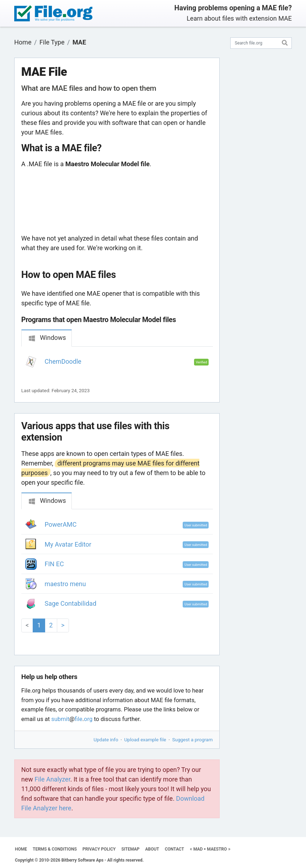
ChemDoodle (63, 361)
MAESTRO (217, 849)
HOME (21, 849)
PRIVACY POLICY (99, 849)
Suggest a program (193, 740)
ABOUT (152, 849)
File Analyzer (52, 779)
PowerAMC (61, 524)
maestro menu (65, 584)
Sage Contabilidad (71, 603)
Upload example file (145, 740)
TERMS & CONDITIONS (55, 849)
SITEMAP (130, 849)
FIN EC (54, 564)
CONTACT (175, 849)
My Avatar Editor (68, 544)
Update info (106, 740)
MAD (198, 849)
